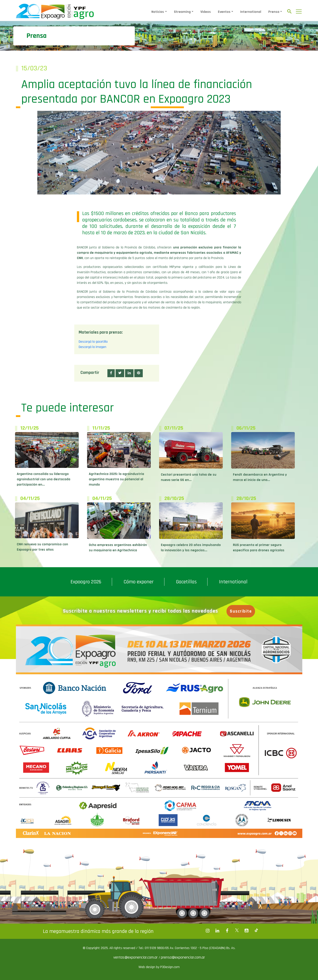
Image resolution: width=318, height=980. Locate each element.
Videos (206, 12)
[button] (111, 373)
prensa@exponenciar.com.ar (183, 957)
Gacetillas (186, 582)
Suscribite (241, 611)
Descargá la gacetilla (93, 342)
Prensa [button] (274, 12)
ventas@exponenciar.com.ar (136, 957)
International (251, 12)
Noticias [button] (158, 12)
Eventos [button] (224, 12)
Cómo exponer (139, 582)
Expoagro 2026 (86, 582)
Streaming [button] (182, 12)
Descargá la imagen (92, 347)
